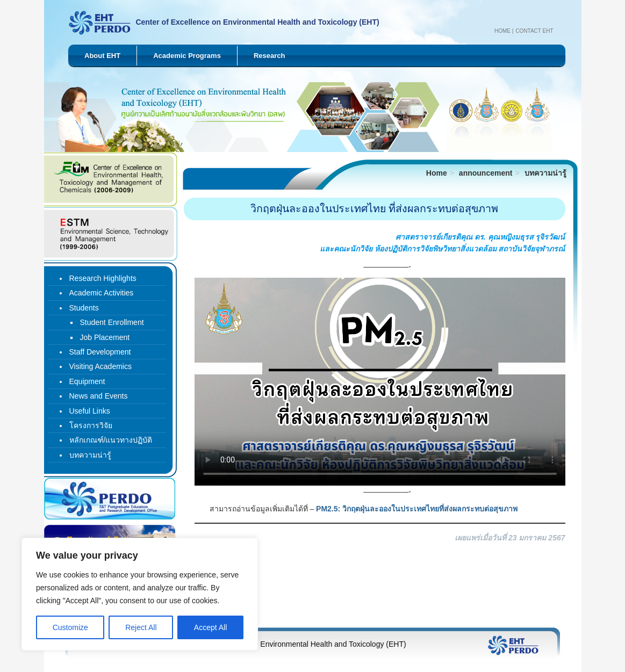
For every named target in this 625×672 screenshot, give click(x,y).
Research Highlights (103, 278)
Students (84, 308)
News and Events (99, 396)
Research (270, 56)
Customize (70, 627)
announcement (486, 173)
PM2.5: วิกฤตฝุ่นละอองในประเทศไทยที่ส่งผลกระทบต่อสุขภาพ (417, 509)
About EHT (102, 56)
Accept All (210, 627)
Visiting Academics (100, 366)
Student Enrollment (112, 322)
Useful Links (90, 411)
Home (502, 31)
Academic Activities (102, 293)
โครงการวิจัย (91, 425)
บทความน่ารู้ (545, 173)
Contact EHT (534, 31)
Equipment (87, 381)
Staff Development (100, 352)
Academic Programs (187, 56)
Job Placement (105, 337)
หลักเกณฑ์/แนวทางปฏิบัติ (111, 440)
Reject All (141, 627)
